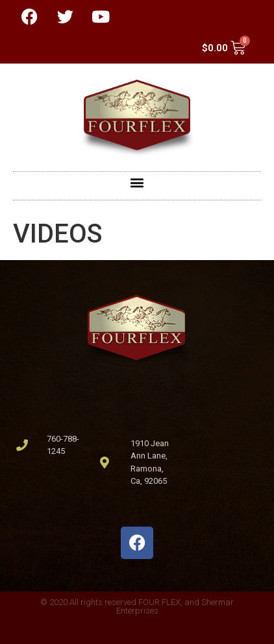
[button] (137, 183)
